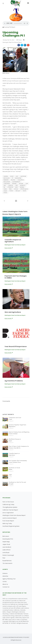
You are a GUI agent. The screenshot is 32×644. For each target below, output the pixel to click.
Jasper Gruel (6, 544)
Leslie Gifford (6, 550)
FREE (17, 185)
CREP (10, 475)
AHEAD (5, 193)
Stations (5, 573)
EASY (17, 176)
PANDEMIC (6, 180)
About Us (5, 584)
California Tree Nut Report (10, 510)
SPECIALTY (18, 191)
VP (12, 178)
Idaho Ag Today (7, 523)
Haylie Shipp (6, 542)
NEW (17, 187)
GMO (5, 185)
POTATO (11, 191)
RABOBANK (23, 176)
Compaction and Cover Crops (15, 418)
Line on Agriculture (8, 513)
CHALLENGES (21, 180)
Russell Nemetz (7, 561)
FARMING (6, 176)
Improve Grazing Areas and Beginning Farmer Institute (19, 433)
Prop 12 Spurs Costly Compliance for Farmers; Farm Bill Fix (19, 447)
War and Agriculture (13, 312)
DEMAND (14, 184)
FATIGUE (16, 189)
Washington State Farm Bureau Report (14, 515)
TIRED (10, 189)
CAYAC (5, 582)
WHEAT (5, 191)
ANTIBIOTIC (23, 185)
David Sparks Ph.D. (8, 539)
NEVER (12, 176)
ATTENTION (10, 187)
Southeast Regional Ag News (11, 526)
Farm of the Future (8, 502)
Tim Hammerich (7, 563)
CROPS (24, 191)
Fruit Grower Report (8, 521)
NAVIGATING (18, 178)
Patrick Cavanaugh (8, 555)
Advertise (5, 576)
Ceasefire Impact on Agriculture (13, 241)
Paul (4, 558)
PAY (4, 187)
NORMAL (22, 187)
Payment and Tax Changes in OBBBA (16, 277)
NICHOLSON (7, 178)
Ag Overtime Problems (14, 381)
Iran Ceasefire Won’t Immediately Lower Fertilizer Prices (18, 461)
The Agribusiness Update (10, 507)
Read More (9, 248)
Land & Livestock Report (10, 518)
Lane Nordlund (7, 547)
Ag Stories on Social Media (14, 469)
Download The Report (9, 27)
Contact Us (6, 587)
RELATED (13, 180)
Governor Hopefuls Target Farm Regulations (17, 426)
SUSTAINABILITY (16, 182)
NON (27, 184)
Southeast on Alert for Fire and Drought (17, 483)
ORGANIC (21, 184)
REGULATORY (7, 182)
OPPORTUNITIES (24, 189)
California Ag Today (8, 505)
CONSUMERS (7, 184)
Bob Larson (6, 73)
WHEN (5, 189)
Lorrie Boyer (6, 553)
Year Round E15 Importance (16, 346)
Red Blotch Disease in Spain (15, 440)
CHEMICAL (11, 185)
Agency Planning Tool (9, 579)
